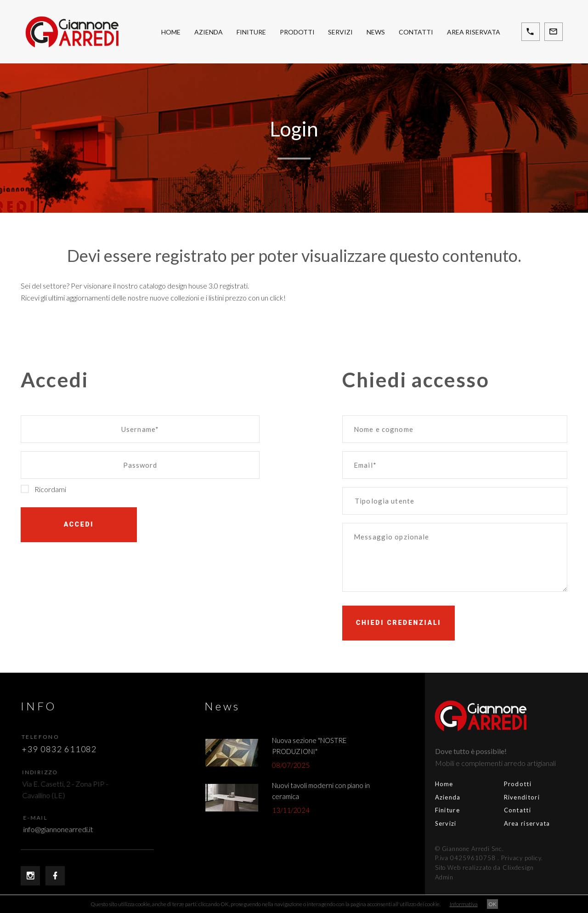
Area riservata (474, 32)
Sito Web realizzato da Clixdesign (451, 868)
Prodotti (297, 32)
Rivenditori (489, 797)
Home (171, 32)
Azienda (209, 32)
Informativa (464, 904)
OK (492, 904)
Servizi (340, 32)
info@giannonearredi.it (66, 829)
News (376, 32)
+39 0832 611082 (64, 749)
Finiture (251, 32)
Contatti (416, 32)
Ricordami (43, 489)
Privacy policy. (489, 858)
